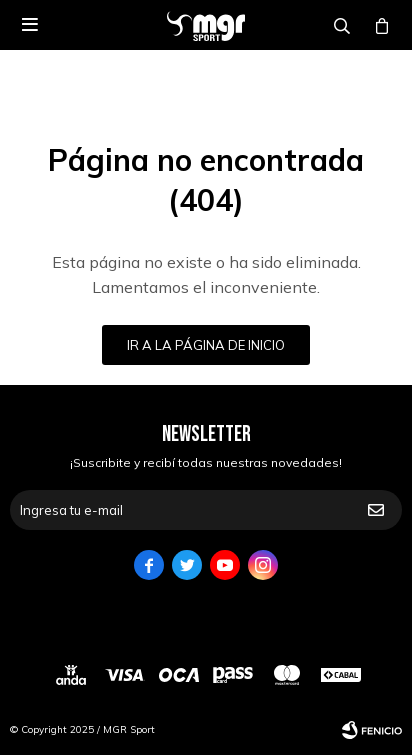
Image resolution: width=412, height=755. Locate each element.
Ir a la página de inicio (206, 345)
